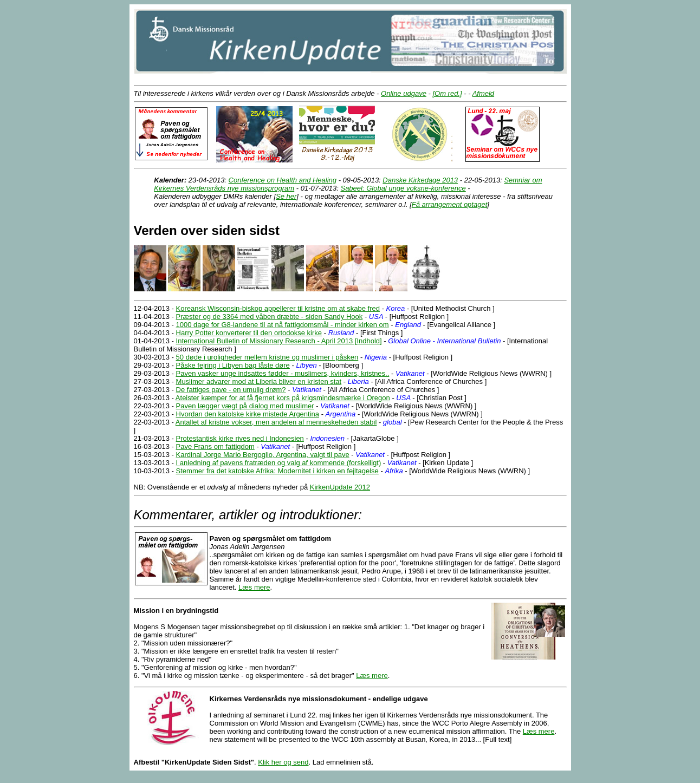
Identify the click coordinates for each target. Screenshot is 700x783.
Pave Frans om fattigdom (215, 446)
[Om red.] (447, 93)
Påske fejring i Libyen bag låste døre (233, 365)
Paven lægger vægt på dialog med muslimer (245, 406)
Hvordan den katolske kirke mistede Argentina (248, 414)
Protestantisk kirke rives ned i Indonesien (240, 438)
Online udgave (404, 93)
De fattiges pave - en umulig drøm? (231, 390)
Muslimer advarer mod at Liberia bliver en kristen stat (259, 381)
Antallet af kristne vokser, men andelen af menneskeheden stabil (276, 422)
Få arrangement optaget (449, 204)
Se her (286, 196)
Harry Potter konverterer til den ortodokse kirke (249, 333)
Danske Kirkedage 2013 (420, 180)
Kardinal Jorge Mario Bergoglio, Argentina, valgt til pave (263, 455)
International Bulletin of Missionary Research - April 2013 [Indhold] (279, 341)
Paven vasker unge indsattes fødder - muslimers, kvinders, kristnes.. (283, 373)
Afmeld (483, 93)
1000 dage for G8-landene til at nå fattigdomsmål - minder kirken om (283, 325)
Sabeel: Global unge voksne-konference (403, 188)
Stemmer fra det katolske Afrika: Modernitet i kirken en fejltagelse (277, 471)
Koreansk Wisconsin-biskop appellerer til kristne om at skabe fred (278, 308)
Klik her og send (283, 762)
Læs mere (254, 587)
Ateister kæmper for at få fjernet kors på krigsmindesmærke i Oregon (283, 398)
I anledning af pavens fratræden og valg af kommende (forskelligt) (279, 463)
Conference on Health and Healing (283, 180)
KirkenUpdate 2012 (340, 487)
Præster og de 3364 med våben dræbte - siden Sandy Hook (270, 317)
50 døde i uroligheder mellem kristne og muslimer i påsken (267, 357)
